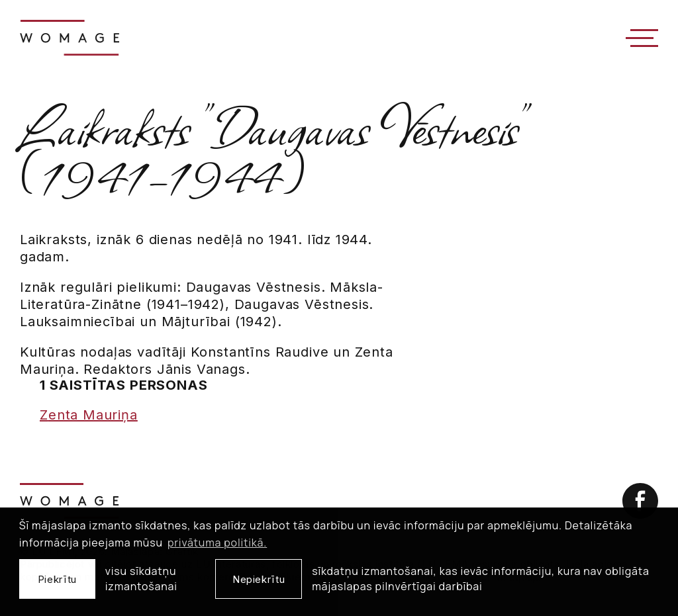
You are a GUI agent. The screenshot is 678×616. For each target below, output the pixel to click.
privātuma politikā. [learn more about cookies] (217, 543)
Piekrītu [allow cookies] (57, 579)
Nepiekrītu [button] (259, 579)
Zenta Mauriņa (89, 415)
